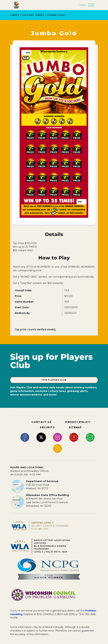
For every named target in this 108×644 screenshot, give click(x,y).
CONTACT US (42, 422)
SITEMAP (75, 427)
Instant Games (33, 15)
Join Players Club (54, 380)
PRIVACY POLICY (78, 422)
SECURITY (47, 427)
